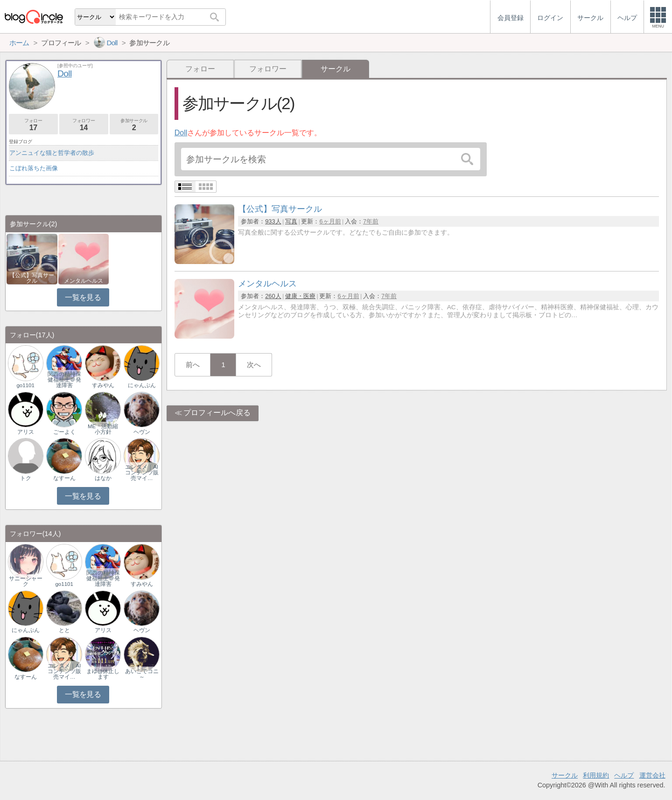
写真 (291, 221)
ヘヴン (142, 432)
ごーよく (64, 432)
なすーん (64, 478)
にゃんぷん (142, 385)
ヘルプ (624, 775)
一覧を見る (83, 297)
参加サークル (134, 125)
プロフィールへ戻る (217, 413)
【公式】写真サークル (32, 278)
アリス (26, 432)
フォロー (200, 69)
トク (26, 478)
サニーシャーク (26, 581)
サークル (565, 775)
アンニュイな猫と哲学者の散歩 (52, 153)
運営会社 (652, 775)
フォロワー (268, 69)
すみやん (103, 385)
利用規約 (596, 775)
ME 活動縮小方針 (103, 429)
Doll (181, 133)
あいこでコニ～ (142, 674)
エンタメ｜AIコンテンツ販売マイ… (142, 473)
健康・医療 (300, 296)
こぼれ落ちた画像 (34, 168)
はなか (103, 478)
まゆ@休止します (103, 674)
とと (64, 630)
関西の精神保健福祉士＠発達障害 (64, 380)
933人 (273, 221)
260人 (273, 296)
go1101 (25, 385)
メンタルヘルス (84, 281)
